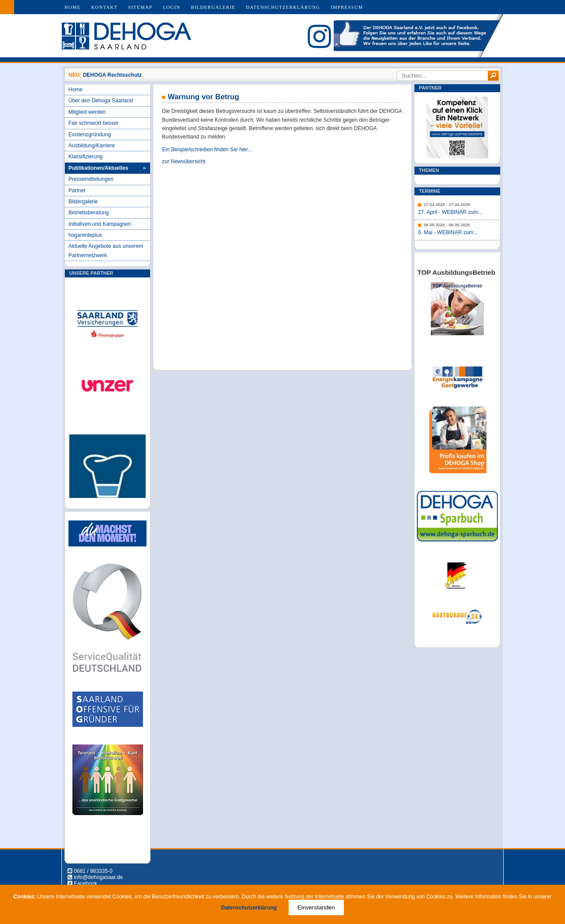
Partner (77, 191)
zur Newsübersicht (184, 161)
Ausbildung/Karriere (92, 146)
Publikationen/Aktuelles (98, 168)
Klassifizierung (85, 157)
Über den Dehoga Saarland (101, 101)
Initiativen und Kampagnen (100, 224)
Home (73, 7)
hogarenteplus (85, 235)
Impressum (347, 7)
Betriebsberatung (89, 213)
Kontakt (105, 7)
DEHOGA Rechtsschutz (113, 75)
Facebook (85, 883)
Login (172, 7)
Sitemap (140, 7)
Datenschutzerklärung (283, 7)
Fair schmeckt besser (94, 123)
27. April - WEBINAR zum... (450, 212)
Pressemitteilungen (91, 179)
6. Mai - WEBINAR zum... (448, 232)
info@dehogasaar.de (98, 877)
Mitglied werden (87, 112)
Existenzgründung (90, 135)
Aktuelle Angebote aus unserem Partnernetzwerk (106, 251)
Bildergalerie (213, 7)
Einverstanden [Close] (316, 907)
